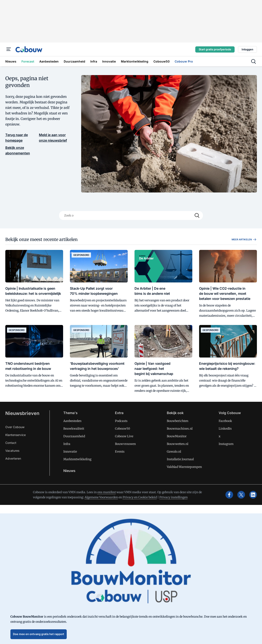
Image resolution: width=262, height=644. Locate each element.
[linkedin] (253, 495)
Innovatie (70, 452)
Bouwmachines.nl (180, 429)
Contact (11, 443)
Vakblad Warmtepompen (184, 467)
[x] (241, 495)
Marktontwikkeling (77, 459)
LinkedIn (225, 429)
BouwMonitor (177, 436)
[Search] (197, 215)
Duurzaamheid (74, 436)
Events (120, 452)
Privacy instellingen (173, 497)
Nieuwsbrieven (22, 413)
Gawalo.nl (174, 452)
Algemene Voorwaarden (101, 497)
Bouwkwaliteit (74, 429)
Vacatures (12, 451)
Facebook (225, 421)
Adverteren (13, 458)
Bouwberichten (178, 421)
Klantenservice (16, 435)
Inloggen (247, 49)
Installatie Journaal (180, 459)
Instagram (226, 444)
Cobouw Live (124, 436)
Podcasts (121, 421)
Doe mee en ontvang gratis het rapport (39, 634)
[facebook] (229, 495)
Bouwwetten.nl (178, 444)
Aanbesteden (72, 421)
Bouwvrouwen (125, 444)
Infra (67, 444)
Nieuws (69, 471)
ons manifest (107, 492)
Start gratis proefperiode (215, 49)
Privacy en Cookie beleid (140, 497)
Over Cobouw (15, 427)
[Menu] (9, 49)
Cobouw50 (123, 429)
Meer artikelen (244, 239)
